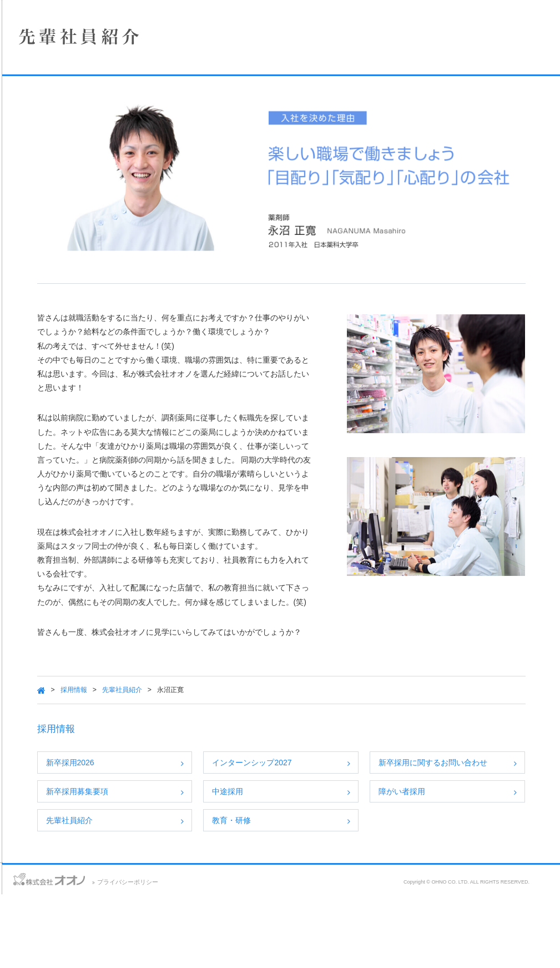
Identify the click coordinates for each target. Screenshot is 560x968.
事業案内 (86, 168)
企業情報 (86, 109)
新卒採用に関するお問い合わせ (481, 804)
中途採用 (313, 840)
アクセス (68, 951)
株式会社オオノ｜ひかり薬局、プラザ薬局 (69, 43)
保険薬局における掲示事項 (86, 257)
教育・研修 (317, 881)
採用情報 (86, 198)
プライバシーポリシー (265, 956)
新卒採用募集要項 (196, 840)
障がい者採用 (454, 840)
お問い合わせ (22, 951)
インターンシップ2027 (337, 798)
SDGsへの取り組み (86, 227)
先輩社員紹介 (241, 726)
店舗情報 (86, 139)
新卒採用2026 (189, 798)
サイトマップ (115, 951)
